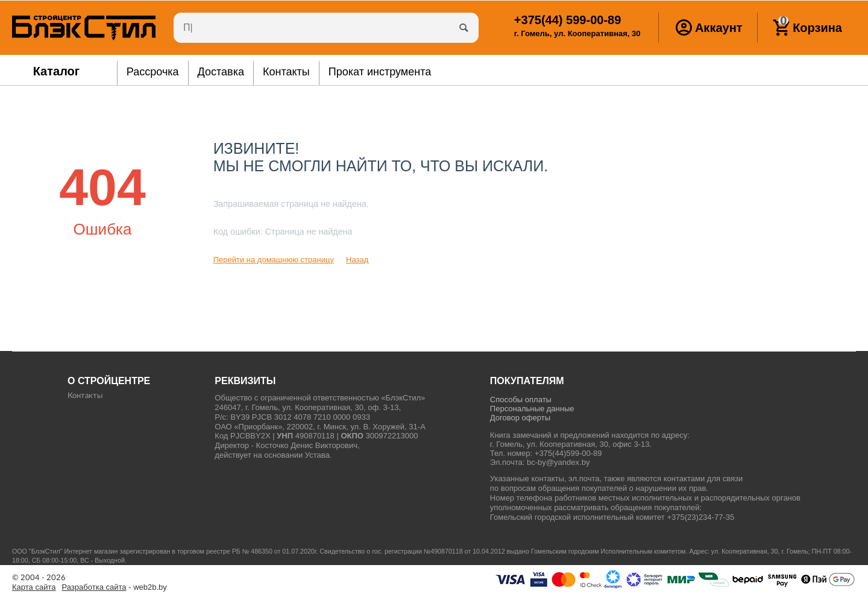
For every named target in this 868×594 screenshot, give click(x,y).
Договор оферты (520, 418)
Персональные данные (532, 409)
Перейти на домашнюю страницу (274, 260)
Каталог (57, 71)
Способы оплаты (521, 400)
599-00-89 (568, 20)
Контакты (85, 396)
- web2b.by (115, 587)
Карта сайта (34, 587)
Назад (357, 260)
